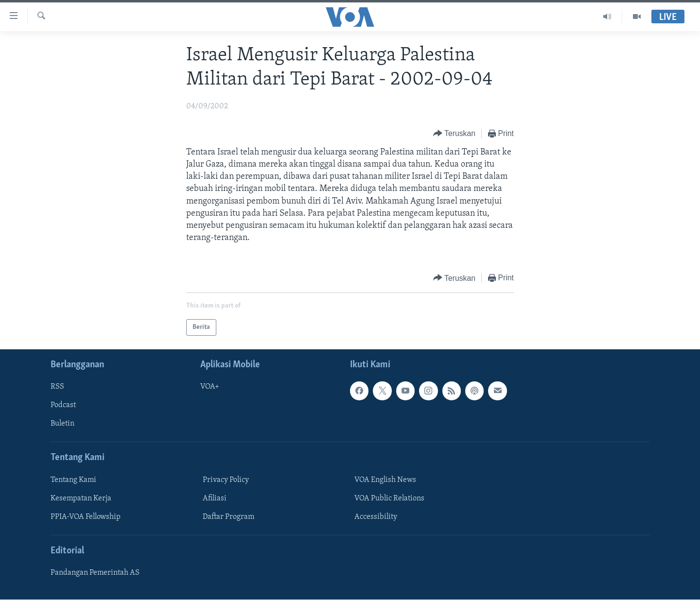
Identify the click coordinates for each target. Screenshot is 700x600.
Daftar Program (228, 517)
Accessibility (376, 517)
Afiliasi (215, 498)
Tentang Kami (73, 480)
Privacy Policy (226, 480)
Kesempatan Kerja (81, 498)
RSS (57, 387)
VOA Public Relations (389, 498)
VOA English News (385, 480)
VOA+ (210, 387)
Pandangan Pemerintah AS (95, 573)
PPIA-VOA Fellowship (86, 517)
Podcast (63, 406)
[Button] (454, 134)
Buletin (62, 424)
